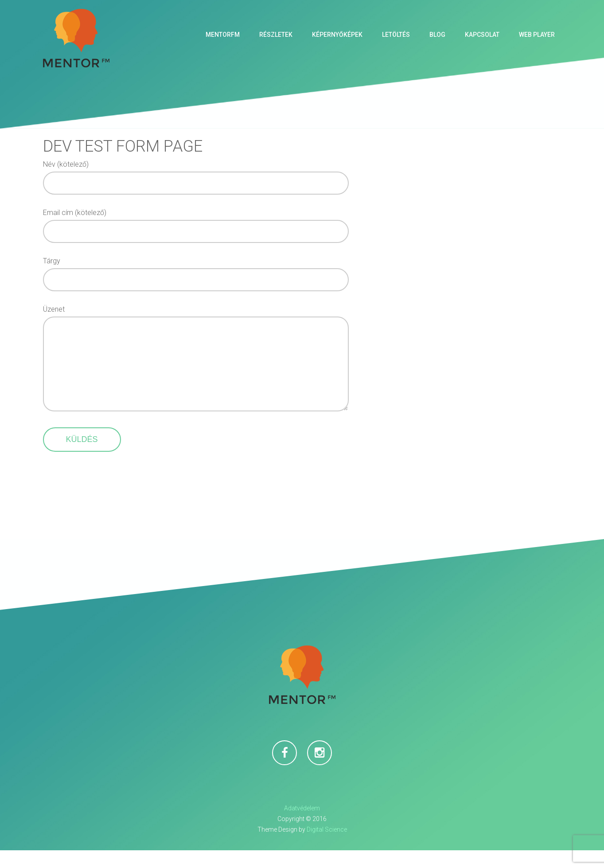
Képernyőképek (337, 35)
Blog (437, 35)
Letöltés (396, 35)
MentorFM (223, 35)
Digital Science (327, 847)
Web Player (537, 35)
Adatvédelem (302, 826)
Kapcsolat (482, 35)
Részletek (276, 35)
